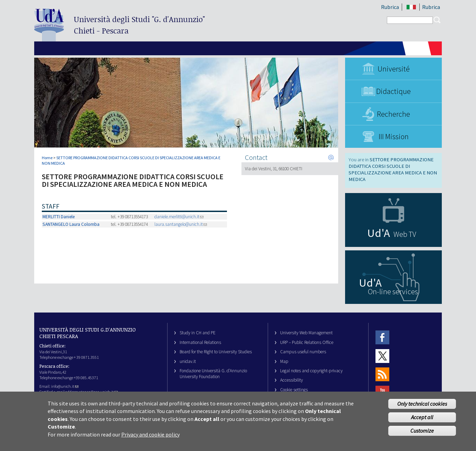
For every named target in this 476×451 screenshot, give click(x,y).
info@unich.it (65, 386)
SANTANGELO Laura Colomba (71, 224)
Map (284, 361)
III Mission (394, 136)
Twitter (382, 356)
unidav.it (188, 361)
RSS (382, 374)
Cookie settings (294, 390)
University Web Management (306, 333)
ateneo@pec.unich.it (98, 392)
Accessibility (292, 380)
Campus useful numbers (303, 352)
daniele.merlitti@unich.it (179, 217)
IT (411, 7)
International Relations (200, 342)
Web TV (405, 234)
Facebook (382, 337)
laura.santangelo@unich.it (181, 224)
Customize (422, 435)
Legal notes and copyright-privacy (311, 371)
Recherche (393, 114)
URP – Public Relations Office (307, 342)
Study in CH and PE (198, 333)
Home (47, 158)
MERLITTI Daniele (59, 217)
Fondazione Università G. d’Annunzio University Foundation (213, 374)
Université (394, 69)
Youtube (382, 393)
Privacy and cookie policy (150, 439)
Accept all (422, 421)
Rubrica (390, 7)
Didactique (393, 91)
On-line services (393, 291)
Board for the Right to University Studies (216, 352)
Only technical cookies (422, 408)
